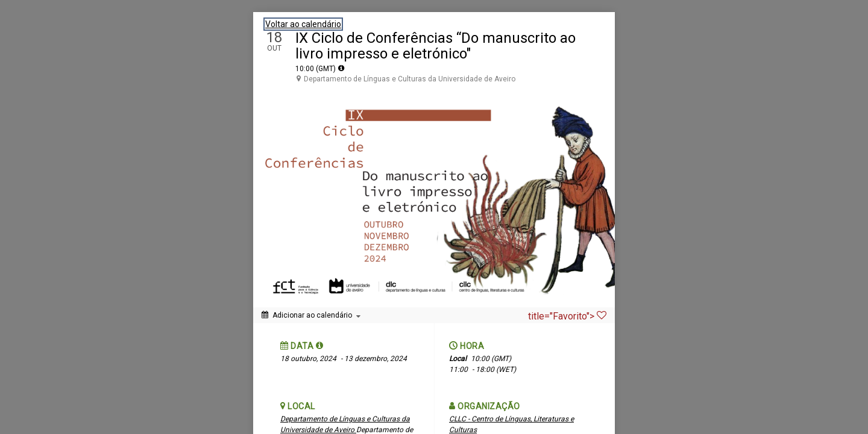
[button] (320, 345)
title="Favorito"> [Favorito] (567, 316)
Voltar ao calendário (303, 24)
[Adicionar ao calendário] (311, 315)
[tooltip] (341, 68)
